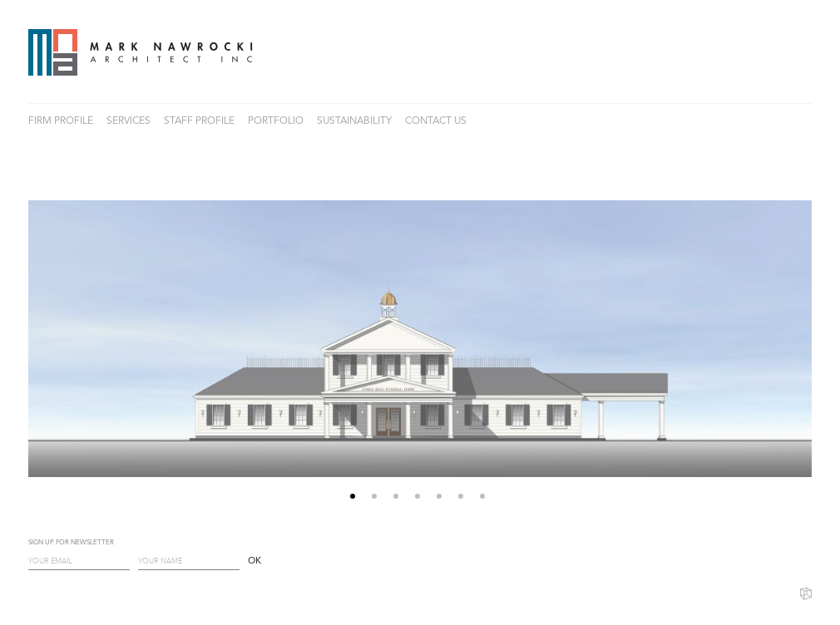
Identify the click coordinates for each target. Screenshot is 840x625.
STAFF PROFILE (199, 121)
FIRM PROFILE (61, 121)
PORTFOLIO (276, 121)
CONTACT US (436, 121)
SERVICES (128, 121)
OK (254, 561)
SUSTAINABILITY (354, 121)
